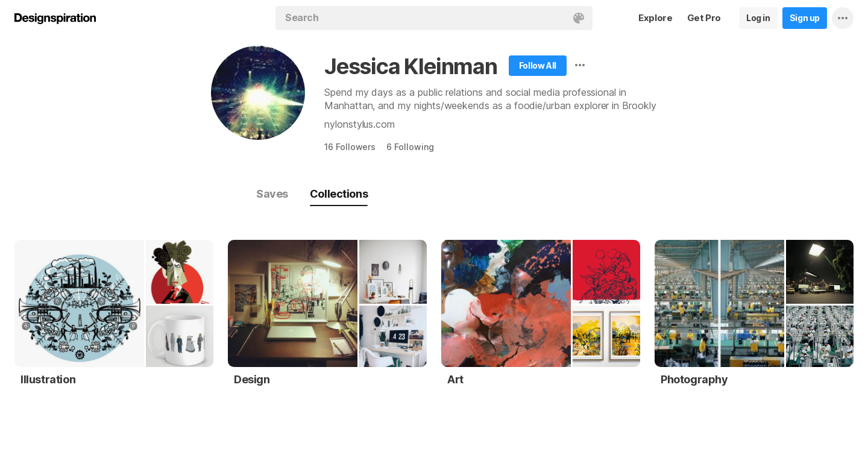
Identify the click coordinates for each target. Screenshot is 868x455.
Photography (694, 379)
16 (350, 147)
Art (455, 379)
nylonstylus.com (360, 124)
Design (252, 379)
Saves (272, 194)
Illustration (48, 379)
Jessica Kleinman (411, 66)
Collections (339, 194)
